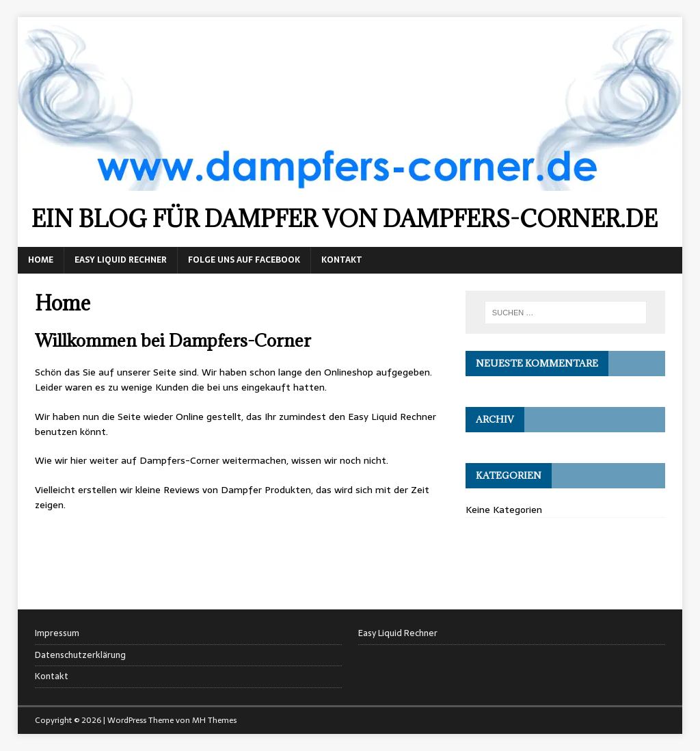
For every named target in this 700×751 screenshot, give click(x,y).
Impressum (57, 633)
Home (41, 260)
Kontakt (342, 260)
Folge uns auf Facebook (244, 260)
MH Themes (214, 720)
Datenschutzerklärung (80, 655)
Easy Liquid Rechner (121, 260)
